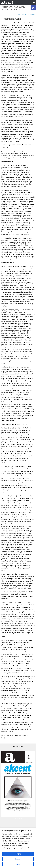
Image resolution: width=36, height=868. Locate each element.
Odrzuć (18, 864)
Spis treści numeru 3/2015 (26, 15)
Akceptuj (18, 854)
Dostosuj (18, 859)
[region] (18, 848)
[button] (34, 7)
